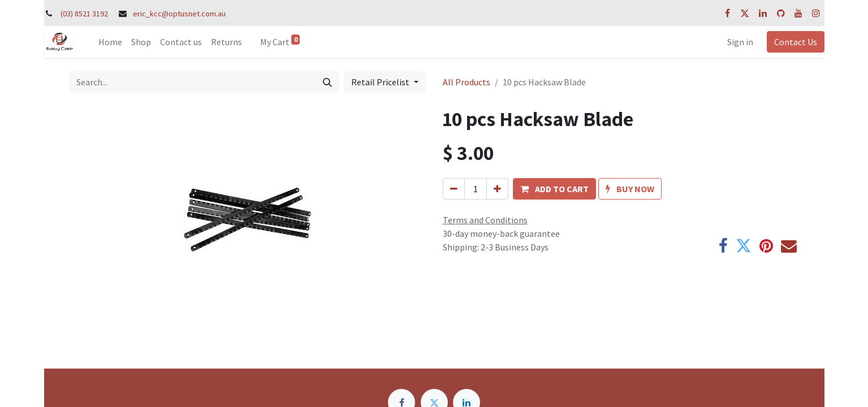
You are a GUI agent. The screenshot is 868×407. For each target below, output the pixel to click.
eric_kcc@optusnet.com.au (179, 14)
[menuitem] (110, 42)
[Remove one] (454, 189)
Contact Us (796, 42)
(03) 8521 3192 (84, 14)
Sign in (740, 42)
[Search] (327, 82)
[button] (554, 189)
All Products (467, 82)
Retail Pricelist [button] (381, 82)
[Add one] (497, 189)
